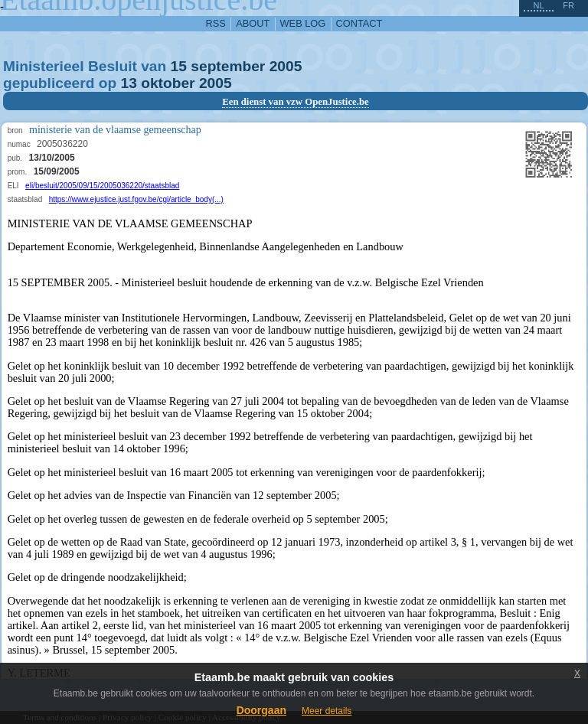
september (228, 66)
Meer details (327, 711)
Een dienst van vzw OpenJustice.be (296, 102)
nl (538, 5)
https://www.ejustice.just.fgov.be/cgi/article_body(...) (136, 199)
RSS (216, 23)
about (253, 23)
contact (359, 23)
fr (568, 5)
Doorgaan (261, 710)
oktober (168, 83)
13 (129, 83)
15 (179, 66)
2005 (286, 66)
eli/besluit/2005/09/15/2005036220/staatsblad (102, 186)
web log (303, 23)
